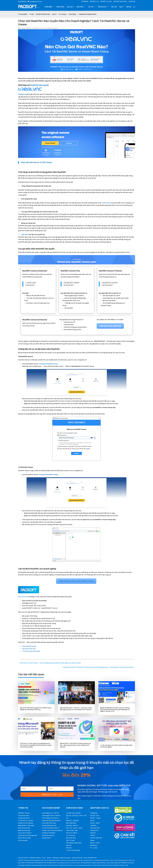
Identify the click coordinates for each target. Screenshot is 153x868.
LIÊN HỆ (129, 7)
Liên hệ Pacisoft (24, 597)
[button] (49, 364)
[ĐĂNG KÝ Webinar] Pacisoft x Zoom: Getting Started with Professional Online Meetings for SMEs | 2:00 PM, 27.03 (115, 710)
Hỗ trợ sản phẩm (23, 840)
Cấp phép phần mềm (29, 649)
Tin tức (44, 858)
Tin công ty (63, 14)
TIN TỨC (91, 7)
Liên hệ (85, 858)
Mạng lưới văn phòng (24, 831)
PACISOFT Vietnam (24, 813)
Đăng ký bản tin (47, 838)
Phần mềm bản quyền (29, 646)
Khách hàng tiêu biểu (24, 828)
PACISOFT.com (94, 2)
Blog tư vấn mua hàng (24, 838)
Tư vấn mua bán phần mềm (31, 651)
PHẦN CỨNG (60, 7)
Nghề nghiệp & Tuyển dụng (26, 826)
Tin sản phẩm (23, 14)
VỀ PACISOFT (102, 7)
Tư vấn (32, 14)
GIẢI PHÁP (80, 7)
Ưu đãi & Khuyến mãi (43, 14)
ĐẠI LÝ (121, 7)
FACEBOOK (85, 2)
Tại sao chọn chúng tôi (25, 833)
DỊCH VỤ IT (70, 7)
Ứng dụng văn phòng (52, 28)
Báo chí (49, 858)
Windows (108, 203)
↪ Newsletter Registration (87, 14)
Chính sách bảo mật (77, 858)
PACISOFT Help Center (120, 2)
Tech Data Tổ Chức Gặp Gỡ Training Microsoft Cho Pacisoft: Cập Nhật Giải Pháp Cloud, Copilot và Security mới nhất (36, 745)
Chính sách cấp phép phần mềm (51, 821)
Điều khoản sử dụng (65, 858)
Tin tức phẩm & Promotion (26, 821)
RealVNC (28, 28)
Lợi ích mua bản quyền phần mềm (28, 835)
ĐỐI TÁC (114, 7)
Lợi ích (54, 14)
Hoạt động (72, 14)
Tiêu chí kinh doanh (24, 816)
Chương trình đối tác (24, 818)
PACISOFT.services (106, 2)
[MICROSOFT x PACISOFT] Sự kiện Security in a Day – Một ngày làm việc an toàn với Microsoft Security (75, 745)
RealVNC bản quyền (39, 85)
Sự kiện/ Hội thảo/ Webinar (26, 823)
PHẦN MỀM (48, 7)
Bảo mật (25, 235)
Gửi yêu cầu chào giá (48, 835)
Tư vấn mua (43, 28)
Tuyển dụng (132, 2)
